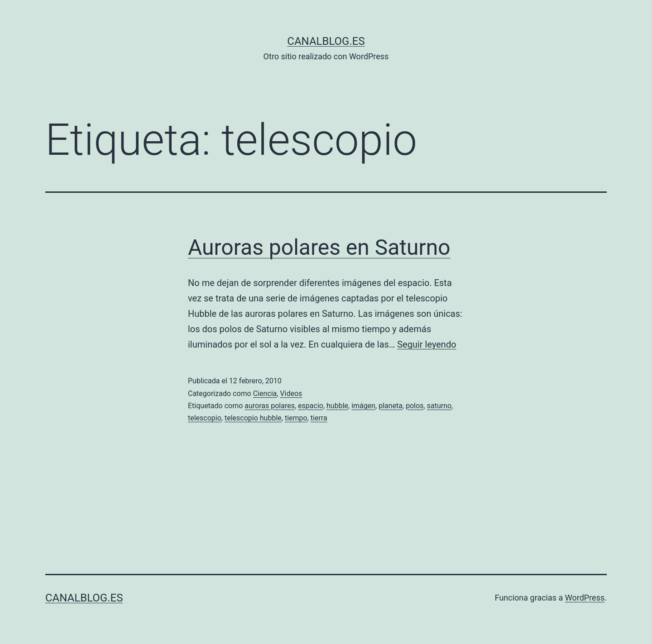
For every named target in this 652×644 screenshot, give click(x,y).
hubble (337, 406)
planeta (391, 406)
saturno (439, 406)
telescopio (205, 418)
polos (415, 406)
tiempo (296, 418)
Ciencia (265, 394)
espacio (311, 406)
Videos (291, 394)
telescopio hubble (253, 418)
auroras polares (270, 406)
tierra (319, 418)
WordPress (585, 598)
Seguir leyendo (427, 344)
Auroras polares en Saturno (319, 247)
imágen (363, 406)
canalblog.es (326, 41)
